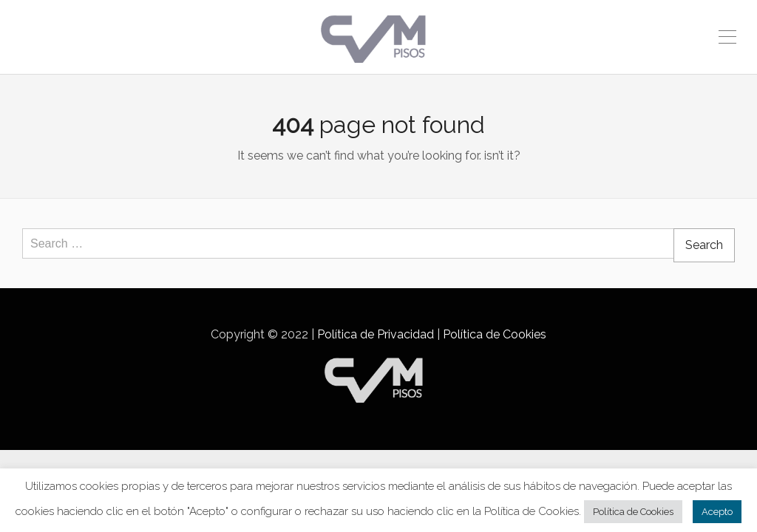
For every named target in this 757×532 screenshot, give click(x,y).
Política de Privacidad (376, 334)
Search (704, 245)
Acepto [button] (717, 512)
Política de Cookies (495, 334)
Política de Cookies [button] (633, 512)
